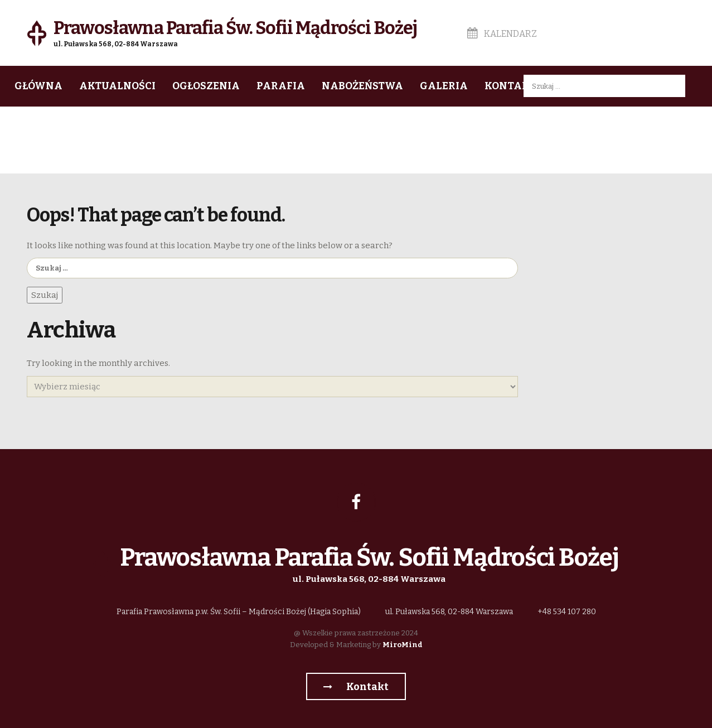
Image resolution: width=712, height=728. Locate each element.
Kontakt (510, 86)
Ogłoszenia (206, 86)
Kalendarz (502, 34)
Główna (38, 86)
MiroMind (403, 645)
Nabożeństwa (362, 86)
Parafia (281, 86)
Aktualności (117, 86)
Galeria (444, 86)
